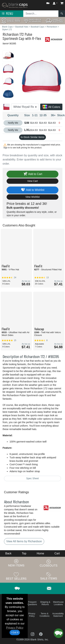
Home (40, 553)
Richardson (11, 34)
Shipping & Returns (45, 603)
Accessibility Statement (58, 615)
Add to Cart (33, 174)
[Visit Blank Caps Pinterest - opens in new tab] (41, 634)
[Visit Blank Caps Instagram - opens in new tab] (33, 634)
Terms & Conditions (45, 615)
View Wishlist (32, 197)
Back (8, 553)
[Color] (25, 107)
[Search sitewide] (41, 14)
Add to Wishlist (32, 190)
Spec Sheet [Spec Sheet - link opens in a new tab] (32, 478)
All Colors (51, 107)
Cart (57, 553)
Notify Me (13, 123)
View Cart (32, 181)
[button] (48, 3)
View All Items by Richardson (24, 541)
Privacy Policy (15, 628)
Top (24, 553)
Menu (7, 14)
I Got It (15, 632)
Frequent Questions (32, 603)
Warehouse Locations (58, 603)
